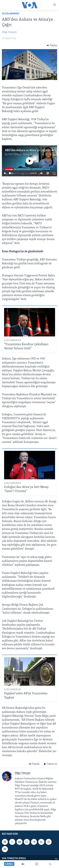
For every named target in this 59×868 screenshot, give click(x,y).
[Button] (52, 45)
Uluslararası (11, 14)
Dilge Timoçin (9, 32)
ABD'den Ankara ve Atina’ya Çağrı (26, 150)
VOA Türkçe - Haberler (20, 154)
